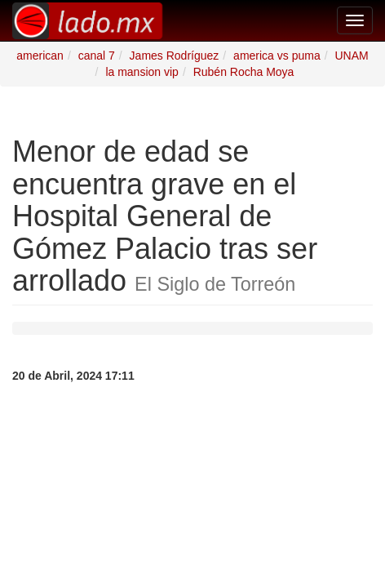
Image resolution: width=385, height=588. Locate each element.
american (40, 56)
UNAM (351, 56)
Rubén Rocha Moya (244, 72)
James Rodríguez (175, 56)
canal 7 (97, 56)
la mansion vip (142, 72)
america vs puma (277, 56)
